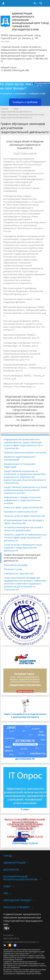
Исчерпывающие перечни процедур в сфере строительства (24, 522)
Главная (4, 109)
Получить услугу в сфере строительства (24, 516)
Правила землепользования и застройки (25, 452)
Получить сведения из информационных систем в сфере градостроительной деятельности (25, 538)
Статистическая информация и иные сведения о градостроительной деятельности (23, 548)
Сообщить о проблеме (25, 102)
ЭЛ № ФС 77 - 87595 (36, 954)
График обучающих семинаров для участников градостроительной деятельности (22, 558)
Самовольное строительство (19, 573)
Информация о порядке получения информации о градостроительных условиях (22, 500)
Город (15, 109)
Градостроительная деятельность (16, 112)
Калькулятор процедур (16, 565)
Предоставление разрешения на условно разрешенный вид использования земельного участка (25, 490)
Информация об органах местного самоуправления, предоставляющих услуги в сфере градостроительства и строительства (23, 444)
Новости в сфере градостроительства (23, 507)
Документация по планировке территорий (20, 465)
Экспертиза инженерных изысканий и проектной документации (24, 529)
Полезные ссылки (13, 569)
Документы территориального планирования (20, 458)
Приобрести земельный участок (21, 512)
